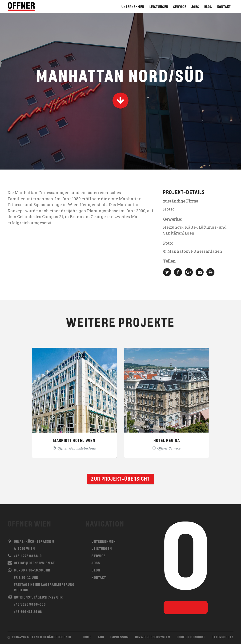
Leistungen (159, 7)
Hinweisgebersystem (153, 638)
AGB (101, 638)
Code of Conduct (191, 638)
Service (180, 7)
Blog (208, 7)
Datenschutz (223, 638)
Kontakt (224, 7)
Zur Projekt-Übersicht (120, 479)
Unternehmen (133, 7)
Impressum (119, 638)
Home (87, 638)
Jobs (195, 7)
